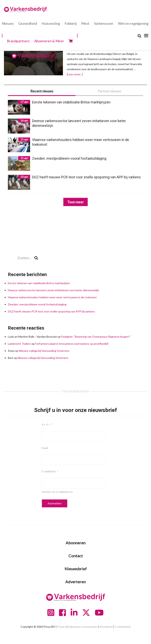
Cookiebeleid (122, 627)
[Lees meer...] (75, 74)
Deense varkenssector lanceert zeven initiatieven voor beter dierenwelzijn (54, 290)
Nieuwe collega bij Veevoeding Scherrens (44, 351)
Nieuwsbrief (76, 569)
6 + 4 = (46, 424)
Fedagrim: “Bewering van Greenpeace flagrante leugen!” (96, 337)
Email (45, 448)
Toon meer (75, 202)
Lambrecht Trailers (19, 344)
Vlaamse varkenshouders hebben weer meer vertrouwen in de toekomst (52, 297)
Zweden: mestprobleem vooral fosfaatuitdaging (37, 304)
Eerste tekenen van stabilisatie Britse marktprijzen (39, 283)
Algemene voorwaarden (83, 627)
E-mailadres (49, 471)
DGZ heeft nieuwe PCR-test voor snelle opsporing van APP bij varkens (51, 311)
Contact (76, 556)
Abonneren (76, 543)
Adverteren (75, 582)
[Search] (139, 36)
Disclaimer (106, 627)
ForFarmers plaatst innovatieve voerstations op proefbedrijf (72, 344)
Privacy (62, 627)
